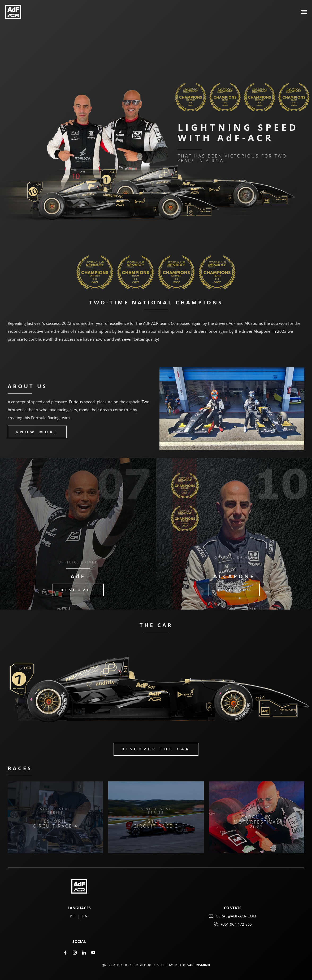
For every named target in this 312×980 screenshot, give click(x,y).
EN (85, 916)
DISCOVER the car (156, 749)
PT (73, 916)
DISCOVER (78, 590)
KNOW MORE (37, 432)
